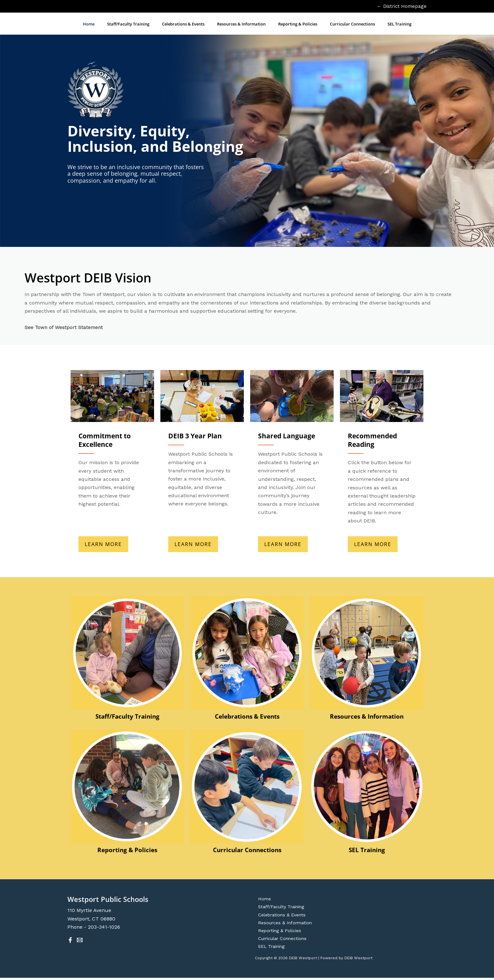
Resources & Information (367, 716)
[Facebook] (70, 939)
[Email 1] (80, 939)
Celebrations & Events (247, 716)
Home (262, 898)
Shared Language (287, 436)
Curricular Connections (247, 849)
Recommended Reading (374, 440)
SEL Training (367, 849)
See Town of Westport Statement (64, 327)
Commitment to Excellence (106, 440)
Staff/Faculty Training (127, 716)
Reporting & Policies (127, 849)
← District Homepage (402, 6)
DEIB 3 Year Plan (196, 436)
